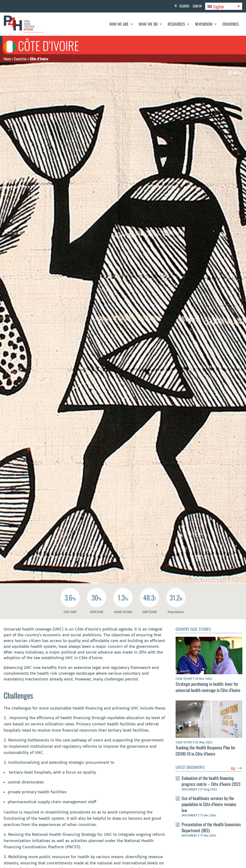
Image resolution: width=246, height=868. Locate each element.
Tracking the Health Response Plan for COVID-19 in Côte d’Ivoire (206, 750)
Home (7, 59)
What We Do (148, 24)
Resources (176, 24)
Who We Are (119, 24)
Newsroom (204, 24)
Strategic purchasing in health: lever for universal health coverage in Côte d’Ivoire (208, 687)
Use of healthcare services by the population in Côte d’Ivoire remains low (209, 804)
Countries (231, 24)
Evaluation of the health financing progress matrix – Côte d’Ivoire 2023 (211, 781)
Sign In (196, 6)
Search (181, 6)
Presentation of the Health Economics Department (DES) (211, 827)
